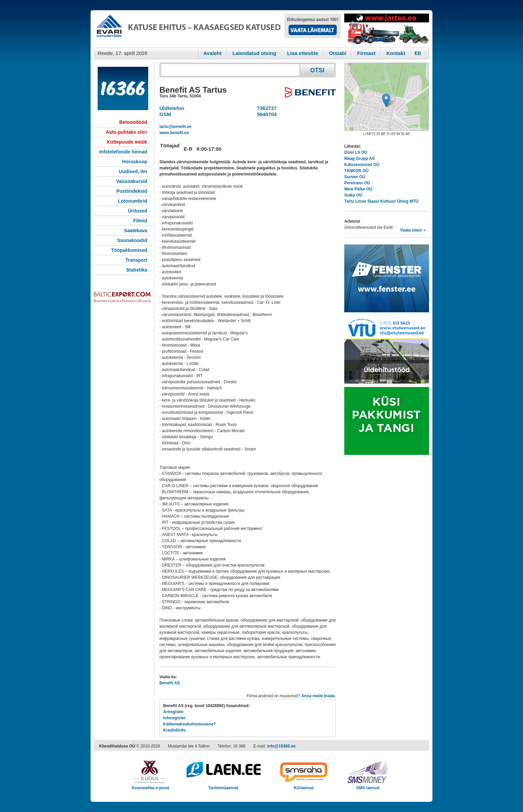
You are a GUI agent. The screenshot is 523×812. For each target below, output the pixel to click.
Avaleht (213, 53)
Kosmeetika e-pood (150, 786)
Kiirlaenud (304, 786)
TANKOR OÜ (356, 171)
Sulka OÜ (353, 195)
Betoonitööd (133, 122)
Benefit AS (170, 683)
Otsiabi (338, 53)
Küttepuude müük (127, 142)
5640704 (265, 114)
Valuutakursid (132, 181)
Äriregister (173, 712)
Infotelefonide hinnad (123, 152)
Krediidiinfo (175, 730)
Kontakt (396, 53)
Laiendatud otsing (254, 53)
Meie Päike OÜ (358, 189)
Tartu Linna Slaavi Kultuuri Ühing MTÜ (381, 201)
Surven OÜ (355, 177)
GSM (165, 114)
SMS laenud (368, 786)
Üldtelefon (172, 108)
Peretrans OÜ (357, 183)
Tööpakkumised (129, 250)
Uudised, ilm (133, 171)
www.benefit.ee (174, 133)
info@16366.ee (282, 746)
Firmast (366, 53)
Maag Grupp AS (360, 159)
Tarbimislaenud (223, 786)
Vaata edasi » (413, 230)
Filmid (140, 221)
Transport (136, 260)
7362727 (265, 108)
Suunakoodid (132, 240)
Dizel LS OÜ (356, 152)
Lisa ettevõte (303, 53)
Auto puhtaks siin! (127, 132)
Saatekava (135, 230)
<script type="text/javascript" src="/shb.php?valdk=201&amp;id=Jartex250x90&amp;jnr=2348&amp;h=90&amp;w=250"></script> (387, 29)
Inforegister (174, 718)
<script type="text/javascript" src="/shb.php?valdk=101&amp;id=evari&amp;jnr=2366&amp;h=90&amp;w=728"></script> (217, 29)
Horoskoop (135, 162)
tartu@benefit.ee (175, 127)
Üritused (138, 211)
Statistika (137, 270)
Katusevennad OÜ (362, 165)
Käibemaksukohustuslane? (189, 724)
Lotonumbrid (133, 201)
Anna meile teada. (318, 696)
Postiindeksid (132, 191)
